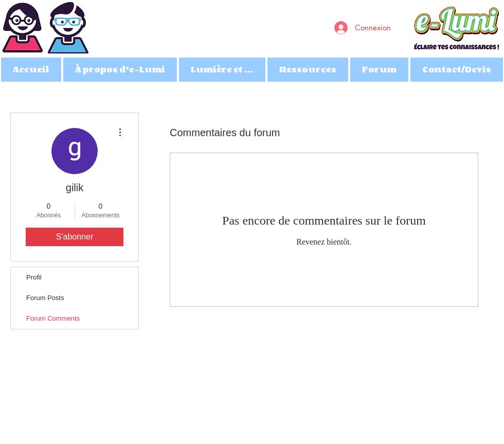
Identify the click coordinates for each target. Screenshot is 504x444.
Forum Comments (53, 318)
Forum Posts (45, 298)
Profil (34, 277)
